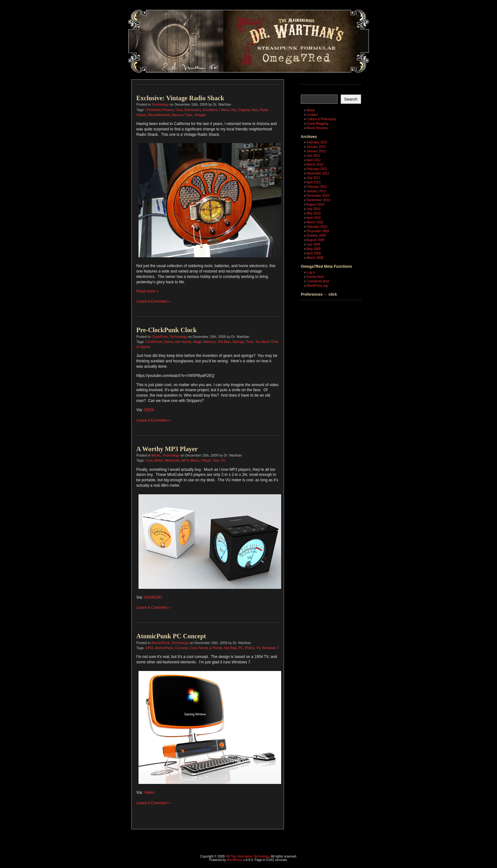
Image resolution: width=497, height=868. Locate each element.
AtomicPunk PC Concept (171, 636)
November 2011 (318, 173)
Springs (238, 342)
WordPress (235, 860)
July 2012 (313, 156)
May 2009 (313, 249)
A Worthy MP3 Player (167, 449)
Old (233, 110)
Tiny (216, 460)
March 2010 (315, 222)
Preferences (312, 294)
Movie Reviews (317, 128)
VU (223, 460)
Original (244, 110)
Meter (159, 460)
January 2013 (316, 151)
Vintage (200, 115)
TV (258, 648)
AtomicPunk (160, 643)
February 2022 (317, 142)
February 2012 (317, 169)
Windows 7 (271, 648)
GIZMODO (153, 597)
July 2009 (313, 244)
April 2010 (314, 218)
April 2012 (314, 160)
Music (156, 455)
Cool (179, 110)
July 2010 (313, 209)
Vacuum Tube (182, 115)
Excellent (210, 110)
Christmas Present (160, 110)
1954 (149, 648)
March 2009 (315, 258)
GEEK (149, 410)
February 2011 (317, 187)
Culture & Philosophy (321, 119)
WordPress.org (317, 286)
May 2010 (313, 213)
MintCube (172, 460)
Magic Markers (204, 342)
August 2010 (315, 204)
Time (249, 342)
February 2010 (317, 227)
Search (351, 99)
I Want (224, 110)
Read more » (147, 291)
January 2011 (316, 191)
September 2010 (318, 200)
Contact (312, 115)
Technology (160, 104)
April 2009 (314, 253)
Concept (181, 648)
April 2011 (314, 182)
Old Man (224, 342)
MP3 (185, 460)
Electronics (193, 110)
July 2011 (313, 178)
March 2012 (315, 164)
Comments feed (318, 281)
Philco (250, 648)
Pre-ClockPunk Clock (167, 330)
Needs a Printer (210, 648)
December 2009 (318, 231)
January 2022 (316, 147)
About (311, 110)
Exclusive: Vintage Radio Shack (180, 98)
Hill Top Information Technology (248, 856)
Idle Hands (183, 342)
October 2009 (316, 236)
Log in (311, 272)
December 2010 (318, 196)
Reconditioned (159, 115)
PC (241, 648)
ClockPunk (160, 337)
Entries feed (315, 277)
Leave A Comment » (153, 301)
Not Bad (230, 648)
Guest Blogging (317, 124)
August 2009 (315, 240)
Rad (255, 110)
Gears (168, 342)
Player (206, 460)
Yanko (149, 792)
